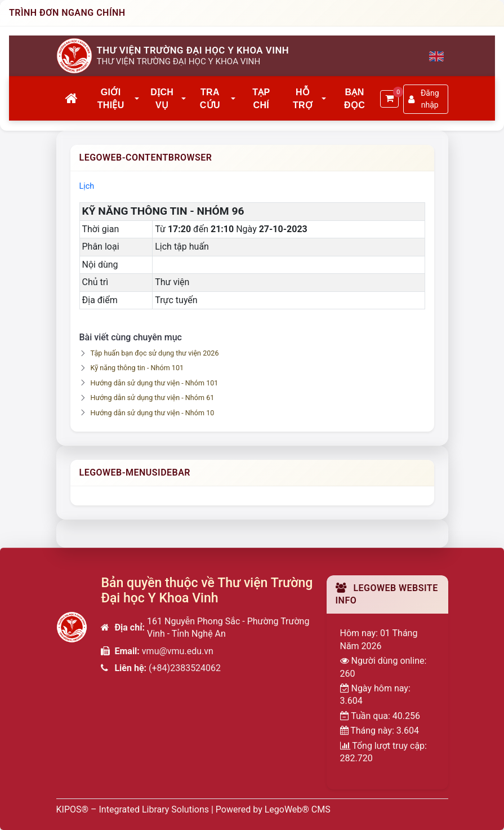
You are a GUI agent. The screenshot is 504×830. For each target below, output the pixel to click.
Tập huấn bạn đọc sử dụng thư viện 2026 (155, 353)
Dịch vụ (162, 98)
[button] (137, 99)
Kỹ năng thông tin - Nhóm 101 (137, 368)
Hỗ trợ (303, 98)
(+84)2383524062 (185, 668)
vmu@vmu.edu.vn (178, 651)
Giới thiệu (111, 98)
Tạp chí (261, 98)
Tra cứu (210, 98)
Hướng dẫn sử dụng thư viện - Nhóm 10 (153, 413)
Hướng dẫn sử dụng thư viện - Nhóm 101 (155, 383)
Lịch (87, 186)
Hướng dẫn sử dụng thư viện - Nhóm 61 (153, 398)
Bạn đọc (354, 98)
